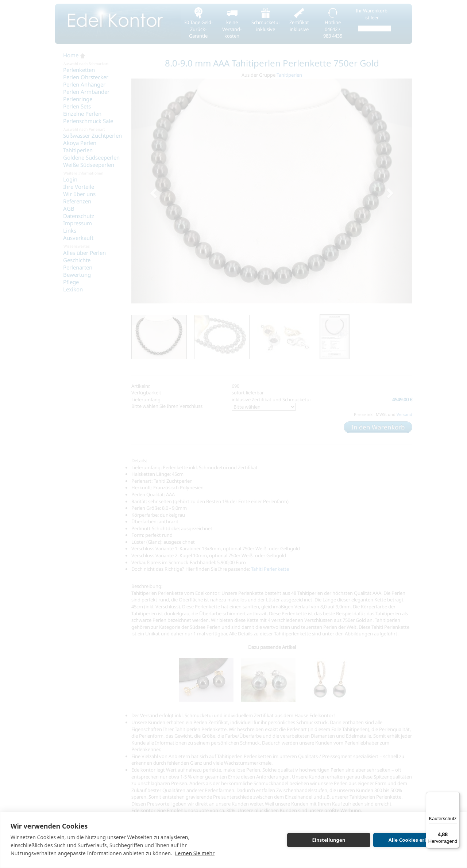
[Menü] (455, 796)
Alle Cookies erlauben (415, 840)
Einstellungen (329, 840)
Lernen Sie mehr (195, 853)
